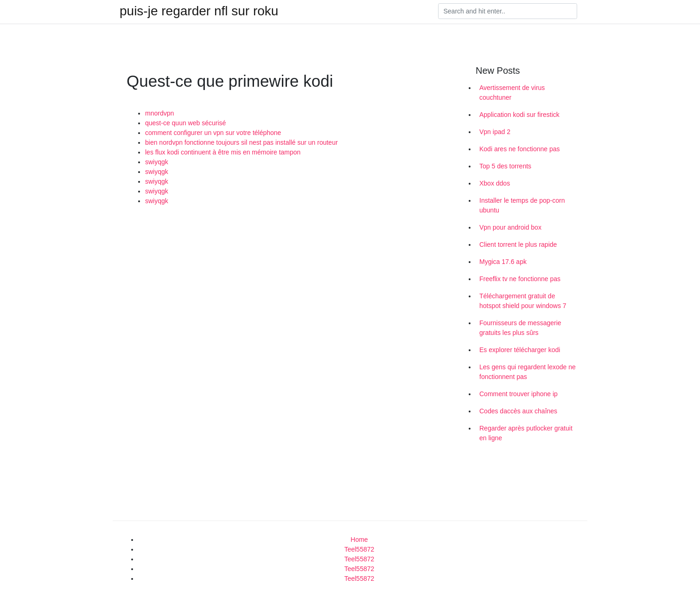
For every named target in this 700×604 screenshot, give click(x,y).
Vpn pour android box (510, 227)
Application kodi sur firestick (519, 115)
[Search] (508, 11)
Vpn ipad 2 (495, 132)
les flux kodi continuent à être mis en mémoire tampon (223, 152)
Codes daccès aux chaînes (518, 411)
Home (359, 540)
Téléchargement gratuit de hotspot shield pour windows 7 (523, 301)
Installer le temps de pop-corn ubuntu (522, 205)
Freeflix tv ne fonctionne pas (520, 279)
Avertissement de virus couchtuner (512, 93)
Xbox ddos (495, 183)
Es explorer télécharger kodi (520, 350)
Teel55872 (360, 549)
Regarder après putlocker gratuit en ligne (526, 433)
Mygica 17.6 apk (503, 262)
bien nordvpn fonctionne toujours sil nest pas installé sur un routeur (242, 142)
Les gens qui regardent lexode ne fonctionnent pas (528, 372)
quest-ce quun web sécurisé (185, 123)
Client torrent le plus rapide (518, 244)
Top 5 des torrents (505, 166)
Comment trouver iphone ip (519, 394)
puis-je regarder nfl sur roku (199, 11)
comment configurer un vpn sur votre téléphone (213, 133)
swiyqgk (157, 162)
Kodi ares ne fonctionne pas (520, 149)
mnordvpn (159, 113)
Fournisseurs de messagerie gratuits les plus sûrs (520, 328)
